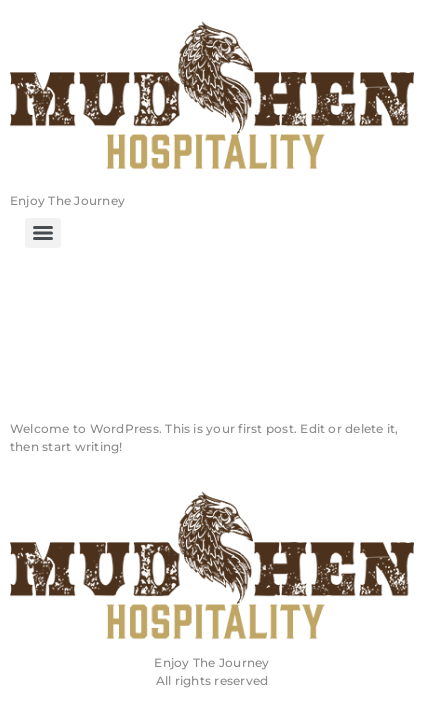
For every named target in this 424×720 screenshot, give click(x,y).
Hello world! (159, 366)
